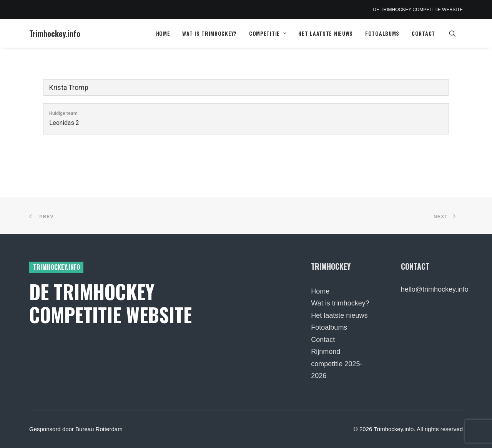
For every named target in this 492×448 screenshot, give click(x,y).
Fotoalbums (382, 33)
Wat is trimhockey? (209, 33)
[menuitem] (163, 33)
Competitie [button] (268, 33)
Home (163, 33)
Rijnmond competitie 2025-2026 (337, 364)
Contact (423, 33)
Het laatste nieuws (326, 33)
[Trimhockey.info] (55, 33)
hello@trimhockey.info (435, 289)
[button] (456, 33)
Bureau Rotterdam (99, 429)
